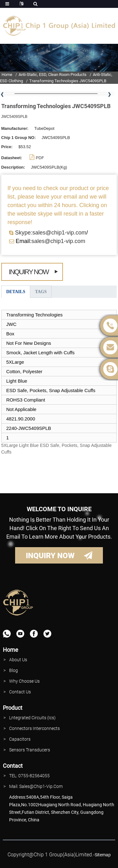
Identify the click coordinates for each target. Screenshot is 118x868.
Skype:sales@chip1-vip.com (51, 233)
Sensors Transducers (30, 750)
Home (7, 75)
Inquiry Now (29, 272)
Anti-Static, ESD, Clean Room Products (53, 75)
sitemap (103, 855)
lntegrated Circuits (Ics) (32, 718)
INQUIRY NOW (50, 556)
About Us (18, 660)
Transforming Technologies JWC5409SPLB (68, 81)
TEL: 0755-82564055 (29, 776)
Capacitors (20, 739)
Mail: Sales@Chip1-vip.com (36, 786)
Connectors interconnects (34, 728)
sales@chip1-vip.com (58, 241)
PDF (40, 158)
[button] (109, 95)
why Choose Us (24, 681)
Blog (14, 670)
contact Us (20, 692)
